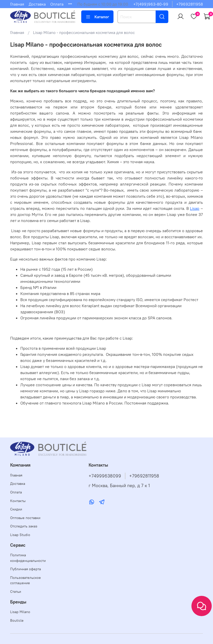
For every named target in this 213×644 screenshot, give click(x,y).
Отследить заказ (24, 526)
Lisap (195, 208)
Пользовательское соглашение (26, 580)
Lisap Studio (20, 535)
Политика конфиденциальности (28, 558)
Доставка (37, 4)
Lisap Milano (20, 612)
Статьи (16, 592)
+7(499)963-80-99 (151, 4)
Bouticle (17, 620)
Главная (17, 4)
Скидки (16, 509)
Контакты (18, 501)
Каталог (97, 17)
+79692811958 (190, 4)
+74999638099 (105, 476)
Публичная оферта (26, 569)
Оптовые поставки (25, 518)
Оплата (57, 4)
